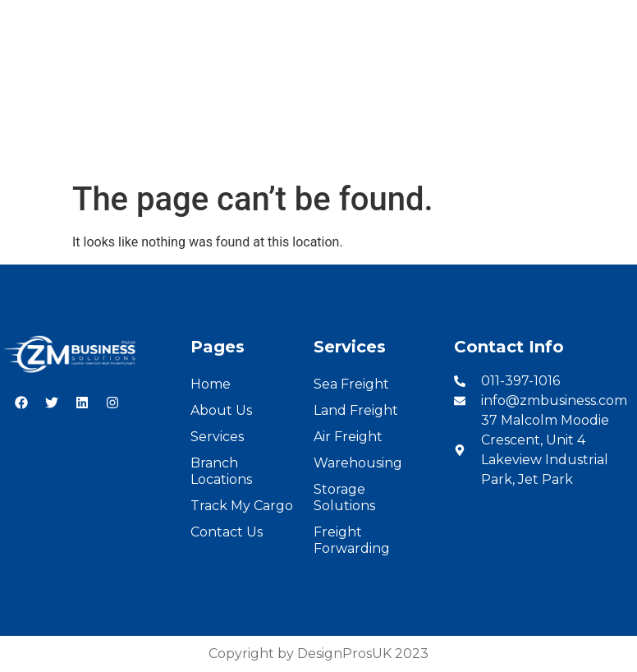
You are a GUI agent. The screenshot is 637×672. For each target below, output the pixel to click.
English (546, 18)
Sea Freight (351, 384)
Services (216, 146)
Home (72, 146)
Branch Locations (318, 146)
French (605, 18)
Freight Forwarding (352, 540)
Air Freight (348, 437)
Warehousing (358, 463)
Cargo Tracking (443, 146)
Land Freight (356, 410)
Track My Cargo (242, 506)
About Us (141, 146)
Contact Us (548, 146)
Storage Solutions (344, 497)
